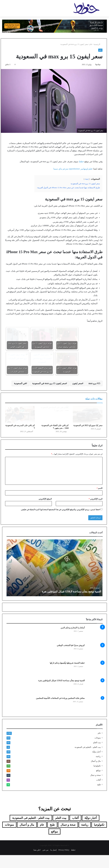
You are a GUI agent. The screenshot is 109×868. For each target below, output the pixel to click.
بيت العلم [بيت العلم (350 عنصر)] (61, 831)
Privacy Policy (64, 863)
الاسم (100, 501)
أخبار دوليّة (97, 765)
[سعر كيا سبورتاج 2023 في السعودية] (88, 421)
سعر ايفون (77, 383)
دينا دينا (98, 64)
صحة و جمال (96, 788)
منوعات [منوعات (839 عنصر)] (9, 838)
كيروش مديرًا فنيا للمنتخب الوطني (71, 658)
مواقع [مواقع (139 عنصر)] (54, 844)
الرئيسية (98, 44)
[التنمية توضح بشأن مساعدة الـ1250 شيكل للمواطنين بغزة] (95, 700)
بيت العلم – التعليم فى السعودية (88, 760)
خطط (81, 162)
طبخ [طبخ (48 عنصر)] (52, 838)
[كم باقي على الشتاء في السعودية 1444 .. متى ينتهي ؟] (54, 421)
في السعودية (20, 383)
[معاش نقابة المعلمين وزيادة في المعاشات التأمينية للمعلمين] (95, 718)
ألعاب (98, 793)
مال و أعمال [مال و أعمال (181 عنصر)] (27, 838)
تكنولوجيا (97, 779)
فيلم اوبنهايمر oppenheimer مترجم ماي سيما (73, 169)
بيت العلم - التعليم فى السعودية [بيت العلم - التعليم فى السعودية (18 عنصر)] (31, 831)
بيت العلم (97, 755)
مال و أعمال (96, 774)
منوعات (98, 751)
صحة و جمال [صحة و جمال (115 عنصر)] (68, 838)
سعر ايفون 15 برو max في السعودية (49, 383)
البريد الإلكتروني (96, 512)
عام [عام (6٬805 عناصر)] (42, 838)
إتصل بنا (54, 863)
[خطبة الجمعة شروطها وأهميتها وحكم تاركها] (95, 682)
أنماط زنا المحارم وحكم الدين (73, 641)
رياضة (98, 769)
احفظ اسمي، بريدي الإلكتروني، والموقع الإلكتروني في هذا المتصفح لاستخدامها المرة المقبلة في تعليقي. (60, 522)
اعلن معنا (37, 863)
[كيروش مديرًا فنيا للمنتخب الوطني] (95, 665)
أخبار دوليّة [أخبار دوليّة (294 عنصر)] (91, 831)
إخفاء (87, 179)
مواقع (98, 783)
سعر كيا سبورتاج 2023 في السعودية (88, 438)
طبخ (99, 797)
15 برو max (94, 383)
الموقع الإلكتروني (45, 512)
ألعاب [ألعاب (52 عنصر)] (75, 831)
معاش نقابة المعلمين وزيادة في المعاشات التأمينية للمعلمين (60, 711)
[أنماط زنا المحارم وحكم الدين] (95, 647)
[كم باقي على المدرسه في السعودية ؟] (20, 421)
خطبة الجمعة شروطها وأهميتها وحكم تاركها (67, 676)
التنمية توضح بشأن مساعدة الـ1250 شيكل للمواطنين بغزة (72, 604)
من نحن (45, 863)
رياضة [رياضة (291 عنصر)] (85, 838)
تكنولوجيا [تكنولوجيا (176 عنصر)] (99, 838)
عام (91, 44)
